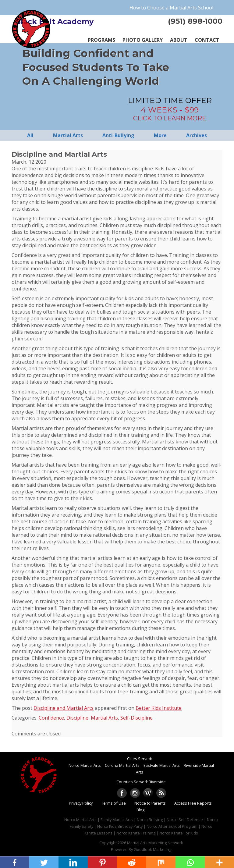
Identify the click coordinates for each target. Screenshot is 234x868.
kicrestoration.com (33, 671)
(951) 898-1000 (195, 21)
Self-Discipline (136, 718)
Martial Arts (104, 718)
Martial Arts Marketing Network (155, 843)
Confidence (51, 718)
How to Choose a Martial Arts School (171, 8)
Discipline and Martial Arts (64, 708)
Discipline (77, 718)
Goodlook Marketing (152, 849)
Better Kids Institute (159, 708)
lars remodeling (144, 528)
